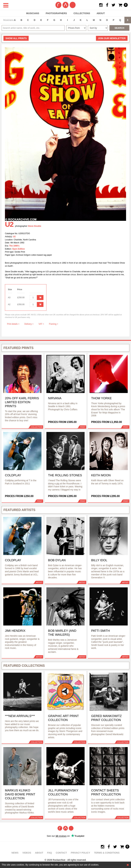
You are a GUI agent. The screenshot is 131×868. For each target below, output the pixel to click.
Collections (82, 13)
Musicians (33, 13)
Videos (27, 853)
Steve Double (35, 226)
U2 (14, 237)
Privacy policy (80, 853)
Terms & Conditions (107, 853)
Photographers (56, 13)
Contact (61, 853)
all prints (16, 38)
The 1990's (14, 246)
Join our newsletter (112, 38)
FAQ (49, 853)
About (101, 13)
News (15, 853)
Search (119, 28)
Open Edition (18, 249)
